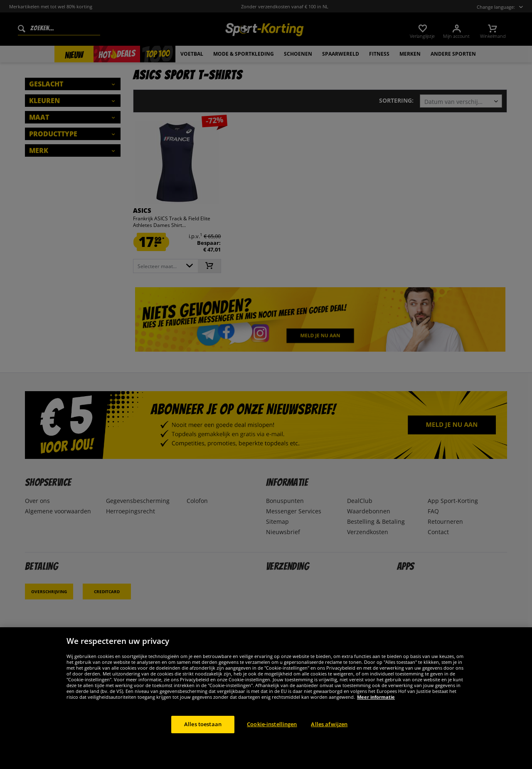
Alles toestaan (203, 724)
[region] (266, 698)
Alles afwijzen (329, 724)
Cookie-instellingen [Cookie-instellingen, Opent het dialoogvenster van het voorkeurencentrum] (272, 724)
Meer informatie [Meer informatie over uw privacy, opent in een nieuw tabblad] (376, 697)
